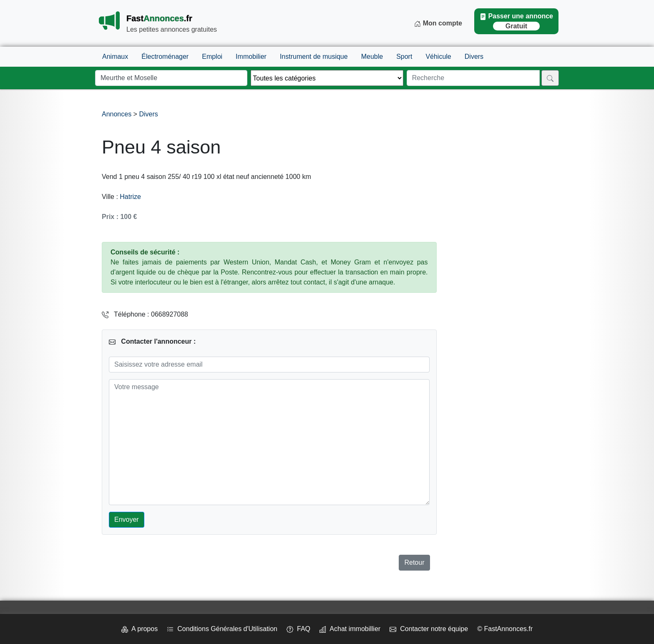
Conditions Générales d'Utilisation (222, 629)
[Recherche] (473, 78)
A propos (140, 629)
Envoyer (127, 519)
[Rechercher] (550, 78)
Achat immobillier (350, 629)
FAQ (298, 629)
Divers (474, 57)
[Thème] (327, 78)
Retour (414, 562)
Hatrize (130, 197)
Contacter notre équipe (429, 629)
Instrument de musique (314, 57)
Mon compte (438, 23)
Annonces (118, 114)
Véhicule (438, 57)
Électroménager (165, 57)
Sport (404, 57)
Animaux (115, 57)
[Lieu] (171, 78)
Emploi (212, 57)
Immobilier (251, 57)
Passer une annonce (516, 21)
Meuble (372, 57)
